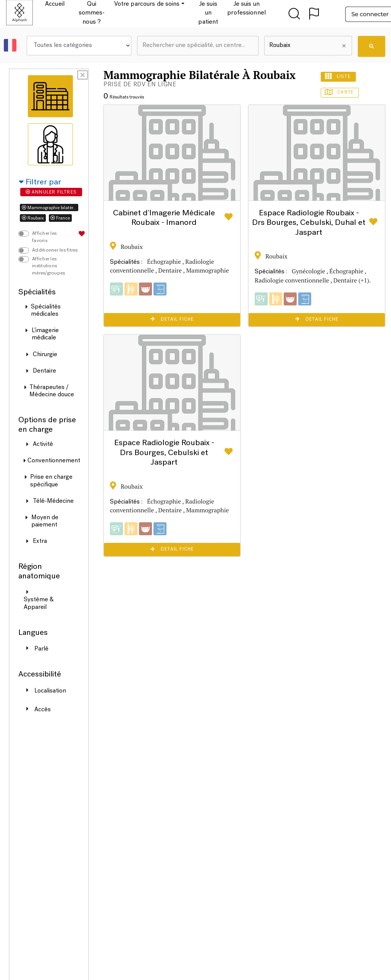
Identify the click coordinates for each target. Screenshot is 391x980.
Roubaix (33, 218)
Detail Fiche (172, 319)
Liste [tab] (338, 76)
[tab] (50, 96)
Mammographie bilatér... (49, 208)
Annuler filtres (51, 192)
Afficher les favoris (44, 237)
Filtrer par (40, 182)
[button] (16, 46)
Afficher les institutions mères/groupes (48, 266)
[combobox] (198, 46)
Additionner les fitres (55, 250)
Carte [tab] (340, 92)
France (60, 218)
